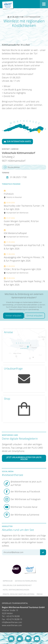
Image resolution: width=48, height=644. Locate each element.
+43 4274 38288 (13, 616)
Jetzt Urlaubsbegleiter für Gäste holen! (24, 458)
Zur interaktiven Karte (17, 141)
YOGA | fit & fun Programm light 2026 (22, 270)
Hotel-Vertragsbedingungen (16, 590)
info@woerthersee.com (12, 622)
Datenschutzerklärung (26, 581)
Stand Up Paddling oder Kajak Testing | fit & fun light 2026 (24, 282)
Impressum (8, 581)
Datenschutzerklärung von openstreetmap (24, 309)
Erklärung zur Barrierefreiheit (17, 585)
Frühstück (13, 194)
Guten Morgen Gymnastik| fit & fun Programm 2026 (21, 221)
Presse (40, 594)
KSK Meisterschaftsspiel (16, 233)
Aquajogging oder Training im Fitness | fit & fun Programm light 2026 (24, 258)
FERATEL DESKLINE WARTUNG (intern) (19, 594)
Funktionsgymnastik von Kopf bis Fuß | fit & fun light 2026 (24, 245)
